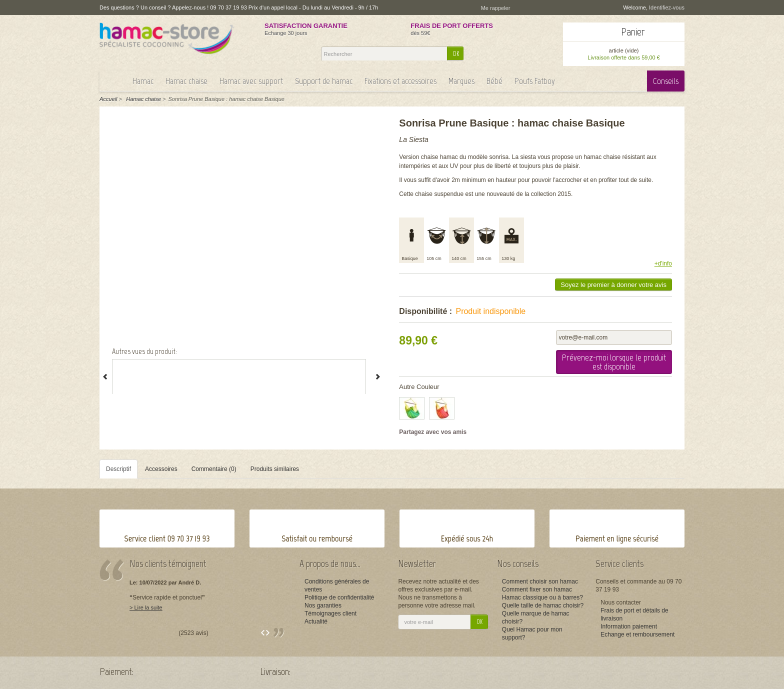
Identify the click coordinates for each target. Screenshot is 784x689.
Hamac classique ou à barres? (542, 597)
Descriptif (118, 469)
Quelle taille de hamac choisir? (543, 605)
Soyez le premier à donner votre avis (613, 285)
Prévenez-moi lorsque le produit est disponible (614, 362)
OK (456, 54)
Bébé (494, 81)
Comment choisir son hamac (540, 581)
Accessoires (161, 469)
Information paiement (629, 626)
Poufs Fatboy (535, 81)
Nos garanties (323, 605)
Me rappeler (496, 8)
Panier (633, 32)
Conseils (666, 81)
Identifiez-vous (667, 7)
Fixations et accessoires (400, 81)
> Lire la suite (146, 607)
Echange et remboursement (637, 634)
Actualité (316, 621)
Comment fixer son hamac (537, 589)
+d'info (663, 263)
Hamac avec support (251, 81)
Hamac (143, 81)
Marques (461, 81)
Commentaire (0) (214, 469)
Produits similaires (275, 469)
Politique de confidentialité (339, 597)
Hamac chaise (186, 81)
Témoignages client (330, 613)
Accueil (108, 99)
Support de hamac (324, 81)
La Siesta (413, 139)
